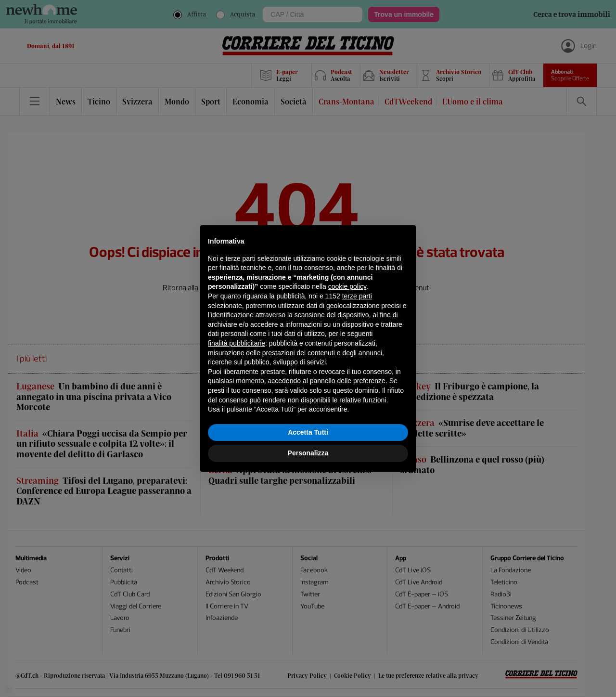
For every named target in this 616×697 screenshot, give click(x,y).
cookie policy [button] (347, 286)
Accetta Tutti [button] (308, 432)
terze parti (357, 296)
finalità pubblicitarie (237, 343)
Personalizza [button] (308, 453)
